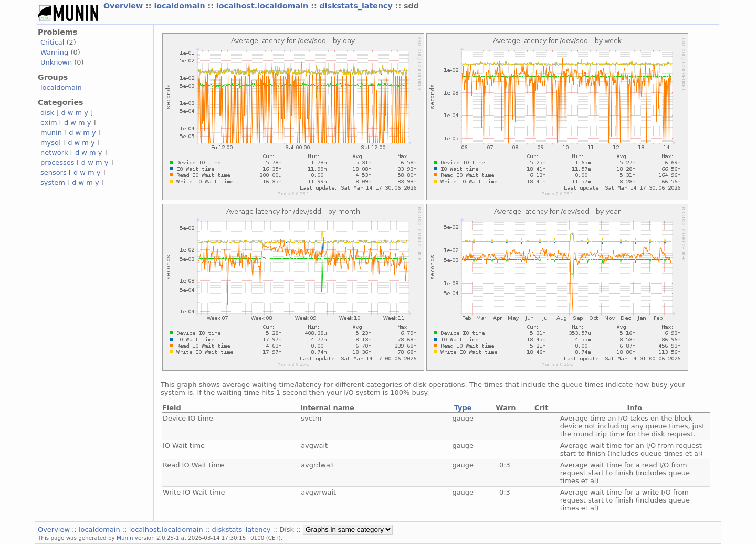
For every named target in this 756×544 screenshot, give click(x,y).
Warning (54, 52)
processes (57, 163)
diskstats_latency (358, 6)
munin (51, 133)
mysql (51, 143)
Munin (125, 538)
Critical (52, 42)
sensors (54, 172)
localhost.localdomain (264, 6)
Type (463, 408)
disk (47, 113)
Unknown (56, 62)
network (54, 153)
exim (49, 123)
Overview (124, 6)
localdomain (181, 6)
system (53, 182)
